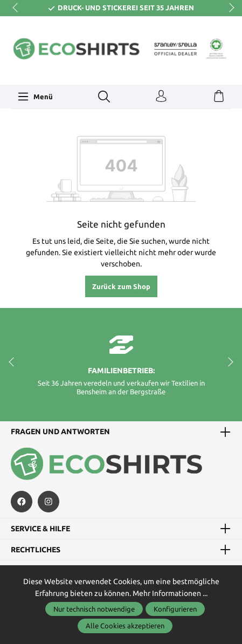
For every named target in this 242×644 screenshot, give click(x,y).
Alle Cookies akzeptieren (125, 626)
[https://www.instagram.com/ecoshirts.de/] (49, 502)
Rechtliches (36, 550)
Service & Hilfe (40, 529)
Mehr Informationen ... (170, 593)
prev (16, 8)
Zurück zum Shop (121, 286)
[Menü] (35, 97)
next (229, 8)
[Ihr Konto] (161, 97)
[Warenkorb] (219, 97)
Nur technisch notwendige (94, 609)
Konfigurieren (175, 609)
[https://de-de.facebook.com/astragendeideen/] (22, 502)
